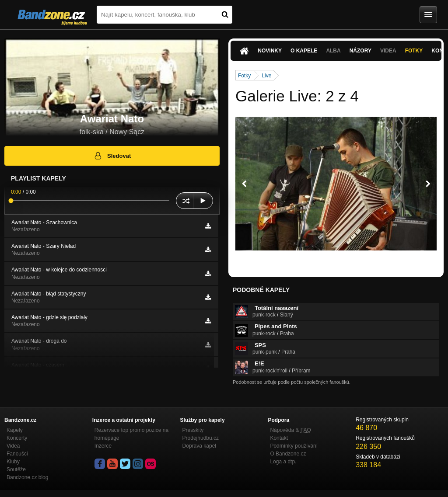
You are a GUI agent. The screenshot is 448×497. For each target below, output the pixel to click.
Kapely (15, 430)
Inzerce (103, 446)
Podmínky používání (294, 446)
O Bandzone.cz (288, 454)
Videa (388, 51)
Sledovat (112, 156)
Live (266, 76)
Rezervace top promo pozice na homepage (131, 434)
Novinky (270, 51)
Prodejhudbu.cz (201, 438)
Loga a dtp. (283, 462)
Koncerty (17, 438)
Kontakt (279, 438)
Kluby (13, 462)
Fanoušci (17, 454)
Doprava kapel (199, 446)
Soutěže (16, 469)
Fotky (414, 51)
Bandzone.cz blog (27, 477)
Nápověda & (290, 430)
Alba (333, 51)
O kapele (304, 51)
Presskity (193, 430)
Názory (360, 51)
